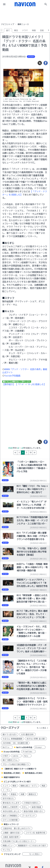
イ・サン (6, 790)
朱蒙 (22, 794)
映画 (34, 30)
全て (8, 30)
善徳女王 (32, 794)
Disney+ (40, 747)
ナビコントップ (8, 24)
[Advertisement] (25, 15)
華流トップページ (11, 824)
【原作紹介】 (9, 384)
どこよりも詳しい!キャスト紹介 (17, 782)
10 (42, 453)
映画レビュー (8, 846)
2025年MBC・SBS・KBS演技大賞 (15, 743)
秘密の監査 (36, 807)
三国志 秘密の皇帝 (11, 837)
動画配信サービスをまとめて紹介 (32, 846)
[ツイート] (40, 63)
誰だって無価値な (10, 816)
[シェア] (46, 63)
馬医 (43, 786)
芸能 (42, 30)
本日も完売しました (11, 811)
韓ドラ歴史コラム (10, 760)
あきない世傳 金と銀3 (36, 739)
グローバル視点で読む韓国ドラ (16, 764)
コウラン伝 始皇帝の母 (35, 833)
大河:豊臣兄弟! (27, 735)
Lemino (16, 756)
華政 (14, 786)
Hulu (27, 756)
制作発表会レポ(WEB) (34, 773)
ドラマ (25, 30)
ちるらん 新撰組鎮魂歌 (12, 739)
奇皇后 (13, 794)
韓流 (16, 30)
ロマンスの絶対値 (10, 820)
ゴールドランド (28, 816)
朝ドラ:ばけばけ (10, 735)
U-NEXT (5, 756)
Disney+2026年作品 (12, 752)
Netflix (7, 747)
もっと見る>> (32, 854)
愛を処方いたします (11, 803)
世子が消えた (8, 799)
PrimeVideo (28, 752)
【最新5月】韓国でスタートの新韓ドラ (20, 769)
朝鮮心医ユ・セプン (29, 786)
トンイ (5, 786)
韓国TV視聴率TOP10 (12, 777)
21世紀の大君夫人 (31, 803)
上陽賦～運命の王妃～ (12, 833)
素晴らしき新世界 (10, 807)
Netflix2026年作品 (24, 747)
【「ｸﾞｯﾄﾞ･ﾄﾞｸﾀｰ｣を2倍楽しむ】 (31, 384)
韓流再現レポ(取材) (12, 773)
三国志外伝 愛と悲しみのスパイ (17, 828)
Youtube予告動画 (12, 376)
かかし (25, 807)
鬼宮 (5, 794)
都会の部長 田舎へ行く (34, 811)
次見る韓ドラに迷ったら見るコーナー (19, 841)
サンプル (6, 850)
